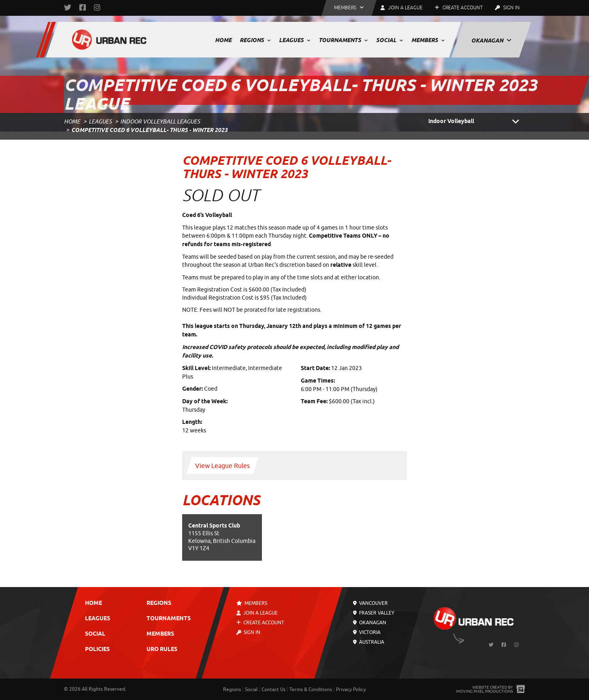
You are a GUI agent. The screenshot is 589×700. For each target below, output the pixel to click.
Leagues (295, 40)
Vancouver (370, 603)
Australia (369, 642)
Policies (97, 650)
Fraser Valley (374, 613)
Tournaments (343, 40)
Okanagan (491, 40)
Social (390, 40)
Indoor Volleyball (477, 122)
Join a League (257, 613)
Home (223, 40)
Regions (255, 40)
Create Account (459, 8)
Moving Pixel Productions (485, 691)
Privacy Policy (351, 689)
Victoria (367, 632)
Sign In (507, 8)
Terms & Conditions (311, 689)
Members (428, 40)
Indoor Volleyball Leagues (160, 122)
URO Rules (162, 650)
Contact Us (273, 689)
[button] (349, 8)
